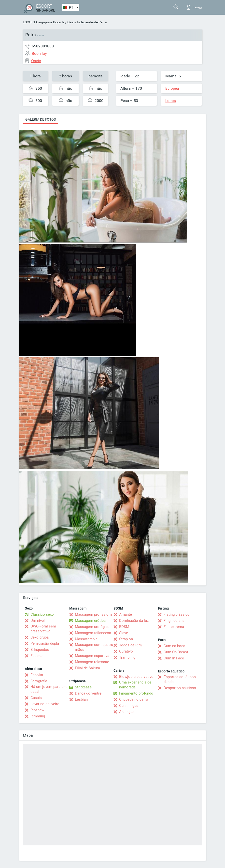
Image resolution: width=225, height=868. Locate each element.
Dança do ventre (88, 693)
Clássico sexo (42, 614)
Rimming (38, 716)
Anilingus (127, 712)
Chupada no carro (134, 699)
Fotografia (39, 681)
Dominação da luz (134, 621)
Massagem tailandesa (93, 633)
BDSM (124, 627)
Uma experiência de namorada (135, 685)
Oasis (72, 22)
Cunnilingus (129, 706)
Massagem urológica (92, 627)
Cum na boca (174, 646)
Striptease (83, 687)
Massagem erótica (90, 621)
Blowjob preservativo (136, 677)
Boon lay (60, 22)
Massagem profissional (94, 614)
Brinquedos (40, 650)
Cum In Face (174, 658)
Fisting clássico (177, 614)
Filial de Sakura (87, 668)
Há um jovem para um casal (49, 689)
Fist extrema (174, 627)
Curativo (126, 651)
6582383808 (43, 46)
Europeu (172, 88)
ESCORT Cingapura (37, 22)
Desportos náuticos (180, 688)
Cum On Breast (176, 652)
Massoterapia (86, 639)
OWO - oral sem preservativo (43, 629)
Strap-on (126, 639)
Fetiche (36, 656)
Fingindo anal (175, 621)
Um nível (38, 621)
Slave (124, 633)
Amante (126, 614)
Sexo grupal (40, 637)
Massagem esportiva (92, 656)
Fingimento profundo (136, 693)
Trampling (127, 657)
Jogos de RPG (131, 645)
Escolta (37, 675)
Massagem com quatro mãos (94, 647)
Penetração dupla (45, 643)
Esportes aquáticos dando (180, 679)
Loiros (171, 101)
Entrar (195, 7)
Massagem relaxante (92, 662)
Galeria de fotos (41, 119)
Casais (36, 698)
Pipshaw (37, 710)
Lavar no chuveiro (45, 704)
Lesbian (81, 699)
